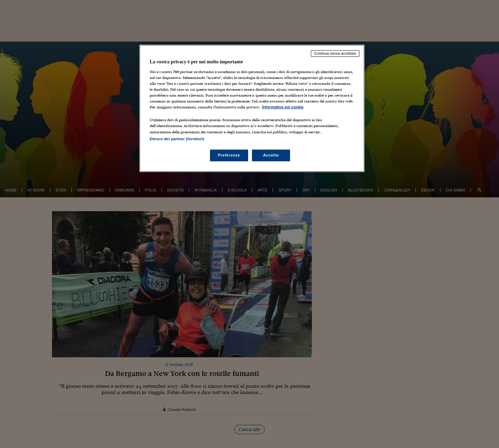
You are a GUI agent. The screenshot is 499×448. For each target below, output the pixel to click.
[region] (252, 108)
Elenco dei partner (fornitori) (177, 139)
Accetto (271, 155)
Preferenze (229, 155)
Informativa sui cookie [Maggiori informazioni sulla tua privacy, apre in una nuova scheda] (283, 107)
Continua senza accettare (335, 53)
